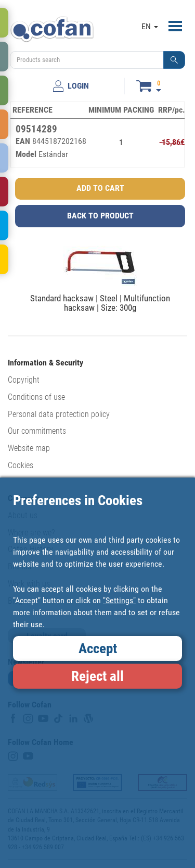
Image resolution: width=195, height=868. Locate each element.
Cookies (21, 465)
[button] (174, 60)
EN (150, 26)
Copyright (24, 380)
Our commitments (37, 431)
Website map (29, 448)
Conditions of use (36, 397)
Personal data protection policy (59, 414)
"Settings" (119, 600)
